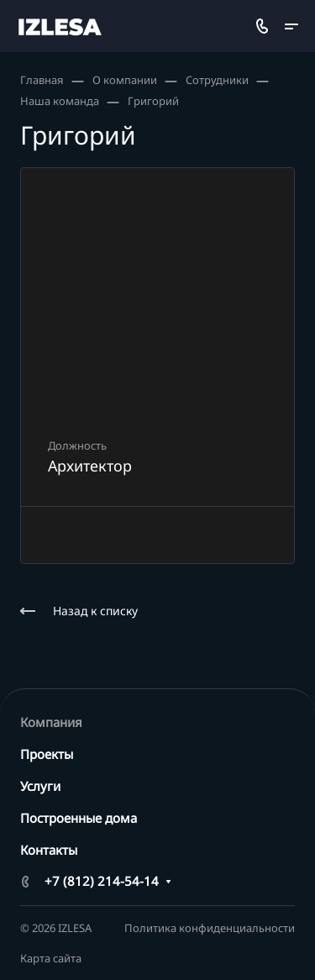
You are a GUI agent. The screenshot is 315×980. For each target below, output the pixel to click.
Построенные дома (79, 818)
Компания (51, 722)
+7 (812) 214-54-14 (102, 881)
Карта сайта (51, 958)
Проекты (47, 754)
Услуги (40, 786)
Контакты (49, 850)
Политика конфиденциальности (210, 928)
